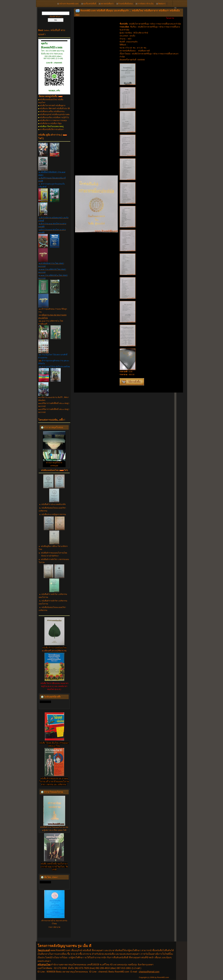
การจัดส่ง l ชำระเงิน (145, 4)
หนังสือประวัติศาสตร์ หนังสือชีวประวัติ (55, 108)
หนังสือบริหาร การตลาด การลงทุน (53, 120)
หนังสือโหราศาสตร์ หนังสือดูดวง (52, 105)
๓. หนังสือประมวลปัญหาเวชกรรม (53, 514)
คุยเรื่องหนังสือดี (89, 4)
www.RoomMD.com (60, 950)
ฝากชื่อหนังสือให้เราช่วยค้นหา (52, 129)
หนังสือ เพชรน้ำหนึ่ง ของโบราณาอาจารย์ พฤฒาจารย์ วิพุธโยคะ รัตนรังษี (54, 867)
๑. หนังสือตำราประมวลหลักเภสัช (52, 504)
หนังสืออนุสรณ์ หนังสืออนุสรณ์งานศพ (55, 114)
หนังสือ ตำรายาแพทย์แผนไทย (55, 648)
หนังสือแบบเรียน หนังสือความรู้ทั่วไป (54, 117)
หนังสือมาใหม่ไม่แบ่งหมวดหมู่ (52, 126)
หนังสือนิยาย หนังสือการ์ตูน (51, 123)
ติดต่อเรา (161, 4)
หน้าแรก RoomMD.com (68, 4)
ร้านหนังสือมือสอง (125, 4)
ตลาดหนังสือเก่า (106, 4)
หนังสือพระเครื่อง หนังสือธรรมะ (52, 111)
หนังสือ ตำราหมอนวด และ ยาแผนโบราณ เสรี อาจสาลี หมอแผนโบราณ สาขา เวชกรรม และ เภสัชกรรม (54, 781)
